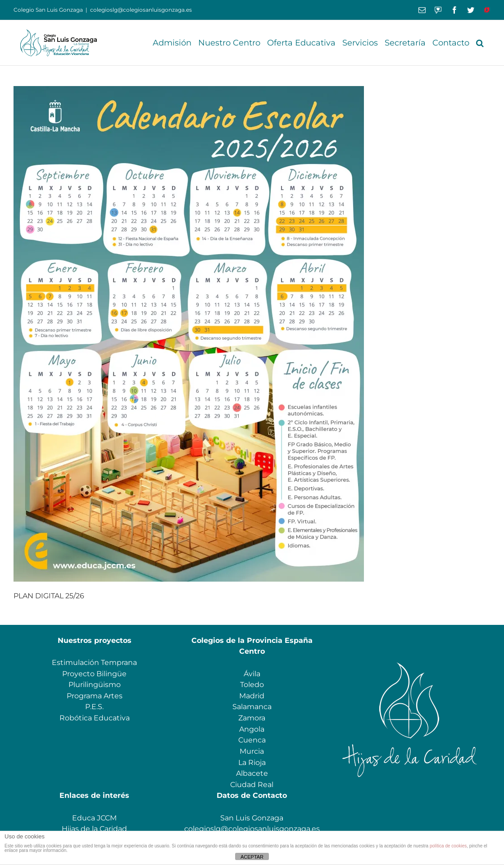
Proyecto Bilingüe (94, 674)
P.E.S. (94, 707)
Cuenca (252, 740)
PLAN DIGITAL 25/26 (49, 596)
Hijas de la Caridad (94, 829)
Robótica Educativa (95, 718)
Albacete (252, 773)
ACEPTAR (252, 857)
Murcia (252, 751)
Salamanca (252, 707)
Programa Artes (95, 696)
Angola (252, 729)
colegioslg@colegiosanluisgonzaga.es (141, 10)
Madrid (252, 696)
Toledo (252, 685)
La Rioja (252, 763)
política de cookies (448, 846)
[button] (480, 43)
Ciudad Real (252, 785)
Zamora (252, 718)
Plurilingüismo (95, 685)
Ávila (252, 674)
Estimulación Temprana (94, 662)
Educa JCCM (94, 818)
